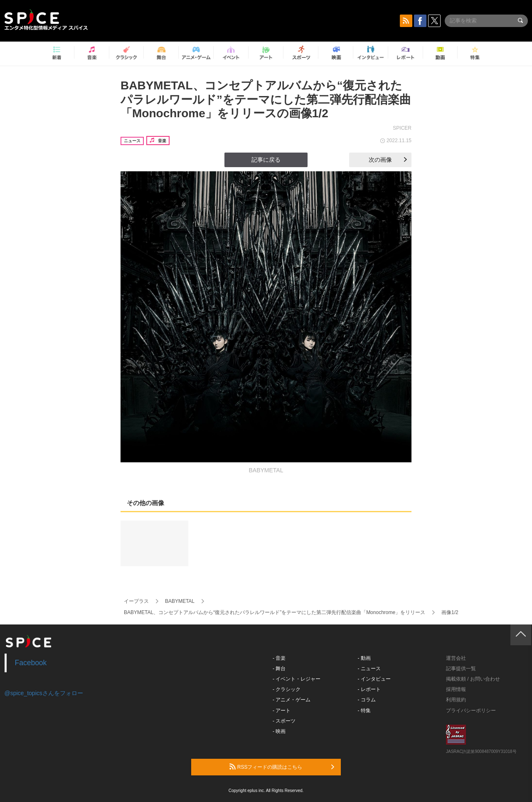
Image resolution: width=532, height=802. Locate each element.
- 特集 (364, 711)
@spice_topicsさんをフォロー (44, 693)
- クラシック (287, 689)
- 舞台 (279, 669)
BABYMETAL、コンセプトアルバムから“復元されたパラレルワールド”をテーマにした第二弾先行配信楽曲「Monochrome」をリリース (275, 612)
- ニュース (369, 669)
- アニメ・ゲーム (292, 700)
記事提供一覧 (461, 669)
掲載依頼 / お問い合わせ (473, 679)
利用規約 (456, 700)
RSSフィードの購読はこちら (282, 767)
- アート (282, 711)
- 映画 (279, 731)
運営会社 (456, 658)
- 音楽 (279, 658)
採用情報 (456, 689)
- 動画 (364, 658)
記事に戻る (266, 160)
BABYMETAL (180, 601)
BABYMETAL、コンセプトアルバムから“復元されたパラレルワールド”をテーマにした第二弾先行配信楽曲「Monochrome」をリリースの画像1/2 (266, 99)
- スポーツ (284, 721)
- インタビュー (374, 679)
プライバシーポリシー (471, 711)
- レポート (369, 689)
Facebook (31, 663)
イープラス (136, 601)
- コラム (367, 700)
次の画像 (388, 160)
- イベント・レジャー (297, 679)
